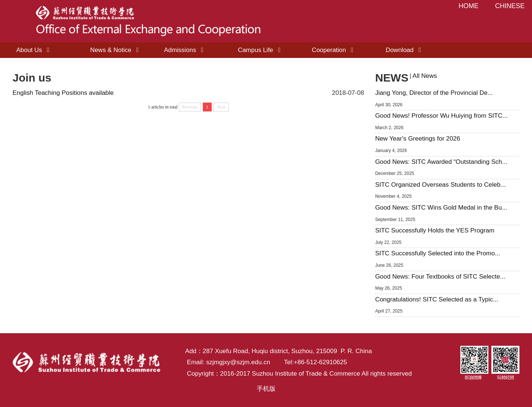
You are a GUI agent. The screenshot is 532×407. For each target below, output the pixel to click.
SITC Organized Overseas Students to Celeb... (440, 185)
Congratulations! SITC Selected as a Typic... (436, 299)
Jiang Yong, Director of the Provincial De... (434, 93)
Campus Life (261, 50)
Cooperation (334, 50)
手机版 (266, 389)
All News (425, 76)
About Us (34, 50)
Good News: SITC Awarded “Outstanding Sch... (441, 162)
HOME (468, 6)
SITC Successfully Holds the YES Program (435, 230)
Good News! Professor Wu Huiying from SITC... (441, 116)
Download (405, 50)
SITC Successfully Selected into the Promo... (437, 253)
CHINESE (510, 6)
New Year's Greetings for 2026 (417, 139)
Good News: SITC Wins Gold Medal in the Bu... (441, 208)
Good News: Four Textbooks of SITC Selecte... (440, 277)
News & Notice (116, 50)
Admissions (185, 50)
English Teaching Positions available (63, 93)
